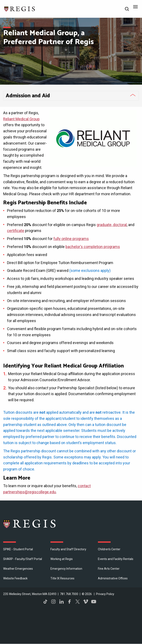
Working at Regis (62, 559)
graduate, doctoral (112, 225)
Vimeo (86, 602)
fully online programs (71, 239)
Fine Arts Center (109, 569)
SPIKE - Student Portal (18, 549)
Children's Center (109, 549)
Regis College (30, 524)
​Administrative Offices (113, 578)
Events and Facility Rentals (116, 559)
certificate (16, 231)
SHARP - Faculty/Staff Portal (23, 559)
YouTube (94, 602)
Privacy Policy (105, 594)
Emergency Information (66, 569)
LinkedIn (61, 602)
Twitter (78, 602)
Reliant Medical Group (21, 119)
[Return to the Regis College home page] (20, 9)
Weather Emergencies (18, 569)
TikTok (45, 602)
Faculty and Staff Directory (68, 549)
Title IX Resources (62, 578)
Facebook (70, 602)
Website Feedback (15, 578)
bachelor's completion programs (93, 247)
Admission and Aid (28, 96)
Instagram (53, 602)
